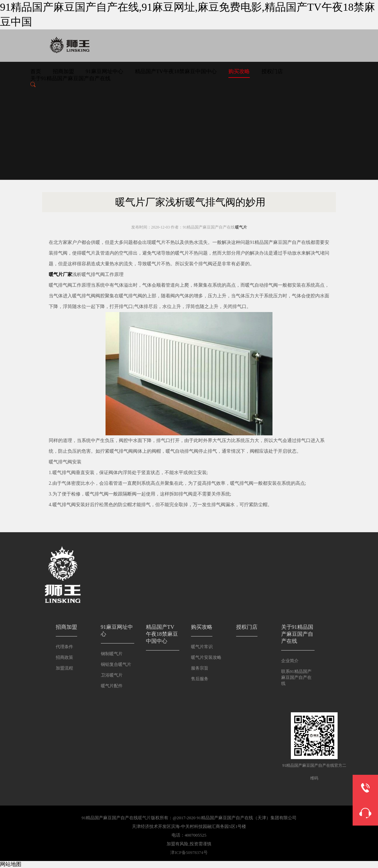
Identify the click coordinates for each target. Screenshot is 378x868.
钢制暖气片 (112, 654)
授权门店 (272, 71)
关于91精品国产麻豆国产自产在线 (70, 78)
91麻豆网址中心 (105, 71)
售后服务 (200, 679)
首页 (36, 71)
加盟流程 (64, 668)
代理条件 (64, 647)
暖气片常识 (202, 647)
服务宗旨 (200, 668)
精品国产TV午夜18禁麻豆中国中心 (176, 71)
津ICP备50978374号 (189, 852)
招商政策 (64, 657)
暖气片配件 (112, 686)
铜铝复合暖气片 (116, 664)
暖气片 (241, 227)
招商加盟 (63, 71)
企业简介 (290, 661)
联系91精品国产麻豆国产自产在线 (296, 677)
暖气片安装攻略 (206, 657)
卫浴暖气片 (112, 675)
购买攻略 (239, 71)
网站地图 (11, 864)
